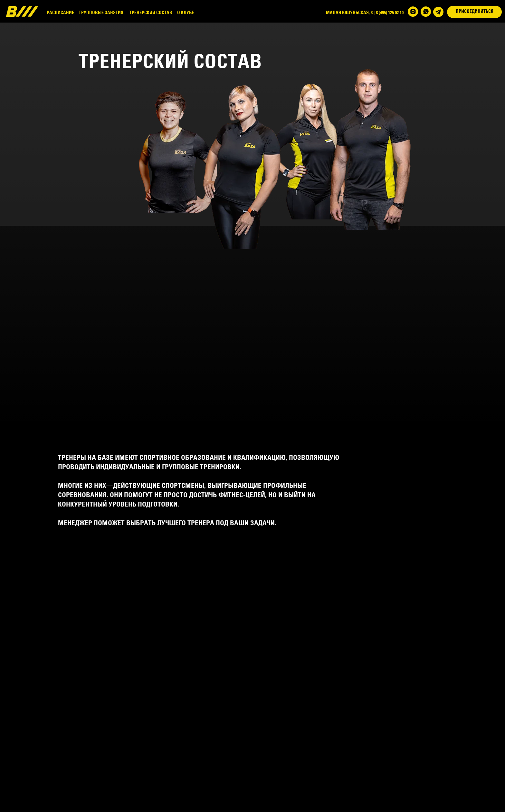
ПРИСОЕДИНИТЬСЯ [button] (475, 12)
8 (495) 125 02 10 (390, 13)
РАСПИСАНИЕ (60, 13)
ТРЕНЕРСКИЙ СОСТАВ (151, 13)
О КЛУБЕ (186, 13)
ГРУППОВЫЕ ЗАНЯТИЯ (101, 13)
